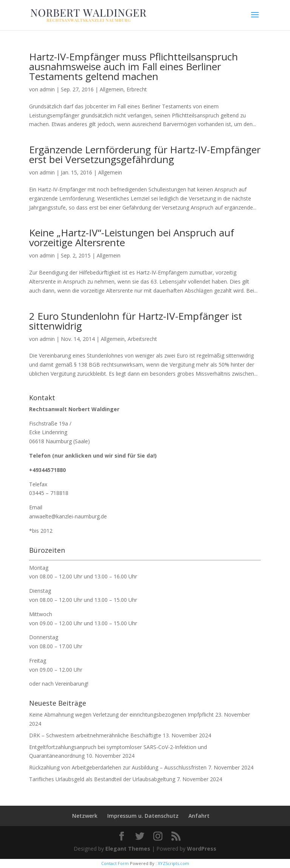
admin (47, 89)
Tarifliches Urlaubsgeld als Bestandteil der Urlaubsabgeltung (102, 779)
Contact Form (115, 863)
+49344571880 (47, 470)
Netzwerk (85, 816)
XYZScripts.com (174, 863)
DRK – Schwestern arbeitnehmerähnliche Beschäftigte (95, 735)
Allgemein (112, 89)
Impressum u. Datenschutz (143, 816)
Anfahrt (199, 816)
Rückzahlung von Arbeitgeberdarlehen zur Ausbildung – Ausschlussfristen (118, 767)
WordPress (202, 849)
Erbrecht (137, 89)
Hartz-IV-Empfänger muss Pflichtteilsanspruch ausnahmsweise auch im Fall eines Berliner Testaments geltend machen (133, 66)
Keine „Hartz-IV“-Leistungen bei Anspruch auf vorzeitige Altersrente (132, 237)
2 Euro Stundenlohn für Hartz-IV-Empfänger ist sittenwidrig (136, 321)
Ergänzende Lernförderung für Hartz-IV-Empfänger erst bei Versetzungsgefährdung (145, 154)
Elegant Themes (128, 849)
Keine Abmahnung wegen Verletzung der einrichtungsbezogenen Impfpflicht (121, 715)
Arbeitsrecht (142, 339)
